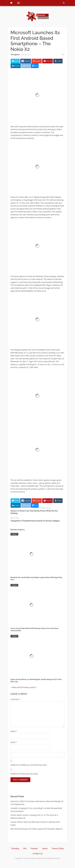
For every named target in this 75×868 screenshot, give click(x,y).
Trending (15, 849)
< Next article (16, 687)
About (45, 849)
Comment (15, 699)
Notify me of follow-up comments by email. (29, 765)
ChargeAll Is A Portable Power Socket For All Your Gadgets (35, 521)
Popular (34, 849)
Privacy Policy (58, 849)
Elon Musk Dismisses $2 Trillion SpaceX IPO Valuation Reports (37, 829)
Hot (25, 849)
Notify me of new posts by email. (24, 774)
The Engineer (15, 55)
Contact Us (38, 854)
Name (14, 731)
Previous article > (29, 687)
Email (14, 742)
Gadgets (14, 534)
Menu (17, 3)
